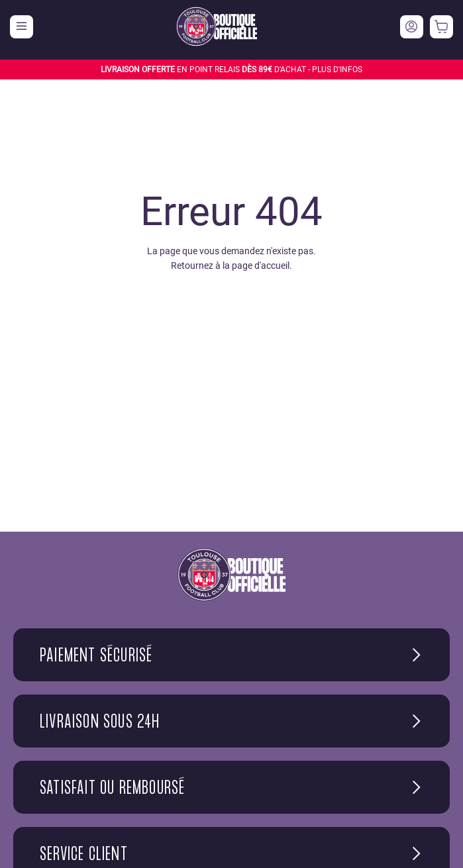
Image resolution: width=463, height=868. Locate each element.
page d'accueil (261, 265)
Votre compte (412, 27)
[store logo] (217, 26)
